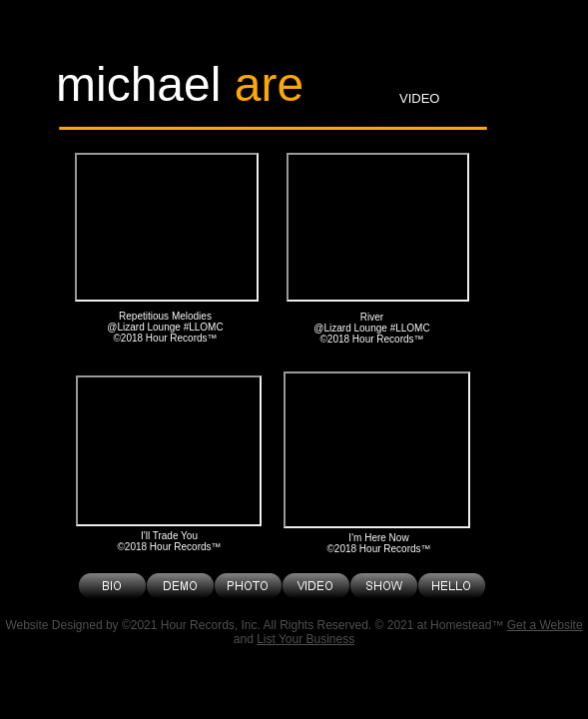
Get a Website (545, 625)
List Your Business (305, 639)
